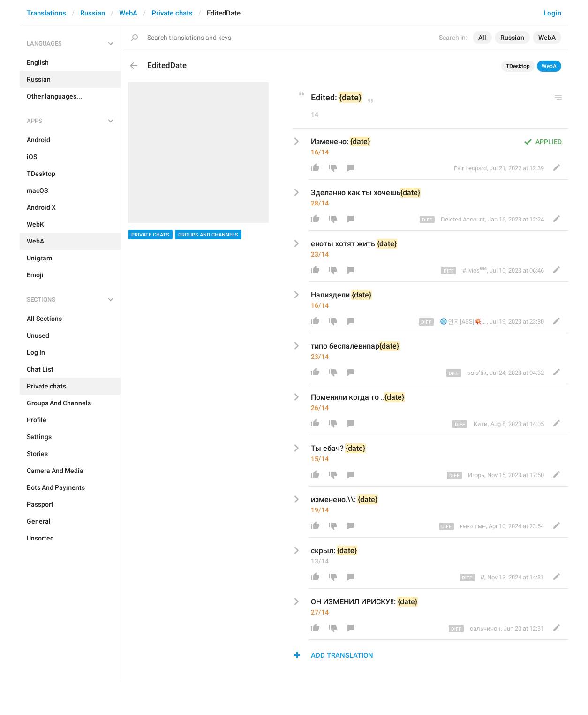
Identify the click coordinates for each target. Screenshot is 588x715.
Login (552, 13)
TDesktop (518, 66)
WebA (128, 13)
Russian (93, 13)
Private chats (172, 13)
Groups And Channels (208, 235)
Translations (46, 13)
